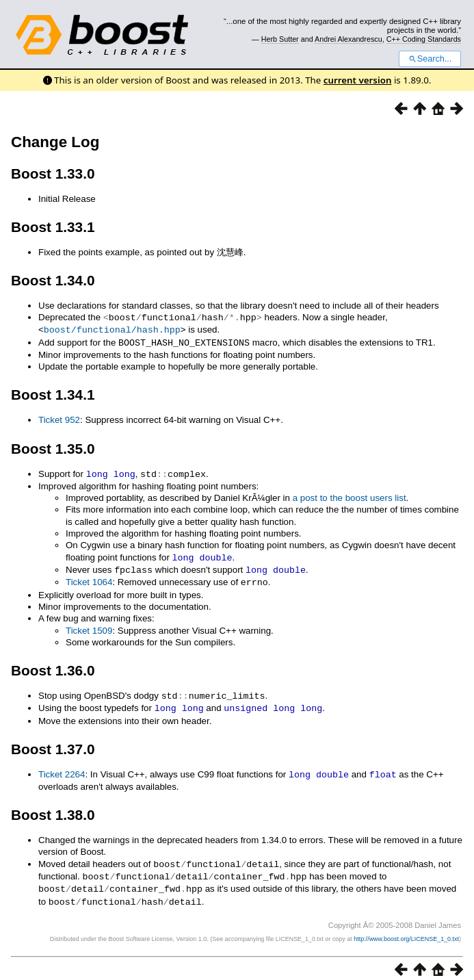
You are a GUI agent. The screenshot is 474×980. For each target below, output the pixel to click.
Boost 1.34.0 (53, 280)
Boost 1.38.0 (53, 808)
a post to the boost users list (350, 495)
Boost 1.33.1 (53, 227)
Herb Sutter (280, 39)
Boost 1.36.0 (53, 666)
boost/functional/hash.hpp (112, 328)
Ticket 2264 (62, 768)
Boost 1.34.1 (53, 392)
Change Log (55, 142)
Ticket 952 (59, 418)
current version (358, 80)
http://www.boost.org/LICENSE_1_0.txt (406, 929)
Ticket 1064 (89, 578)
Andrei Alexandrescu (348, 39)
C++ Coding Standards (424, 39)
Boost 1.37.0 (53, 743)
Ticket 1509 (89, 626)
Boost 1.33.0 (53, 173)
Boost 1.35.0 (53, 447)
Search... (430, 59)
